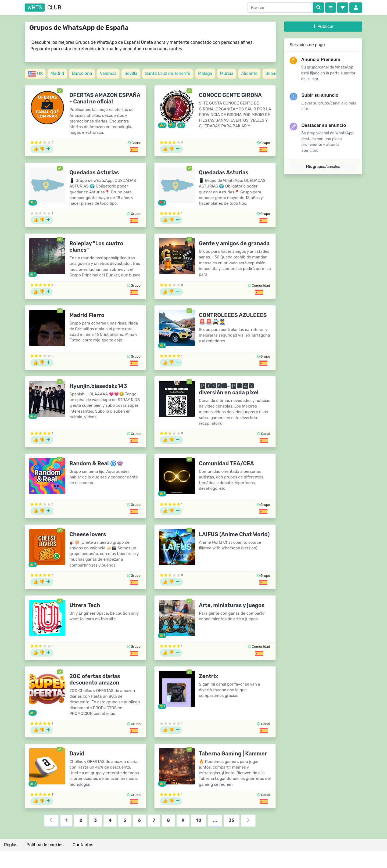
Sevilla (131, 73)
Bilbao (271, 73)
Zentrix (208, 676)
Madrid (57, 73)
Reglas (11, 845)
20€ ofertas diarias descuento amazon (95, 679)
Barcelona (82, 73)
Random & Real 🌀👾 (96, 463)
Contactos (83, 845)
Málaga (205, 73)
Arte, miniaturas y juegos (232, 605)
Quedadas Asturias (94, 172)
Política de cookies (45, 845)
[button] (343, 8)
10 (199, 820)
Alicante (249, 73)
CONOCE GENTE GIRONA (230, 95)
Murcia (227, 73)
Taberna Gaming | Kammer (233, 754)
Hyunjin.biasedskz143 (98, 386)
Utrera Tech (85, 605)
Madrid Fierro (87, 315)
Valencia (108, 73)
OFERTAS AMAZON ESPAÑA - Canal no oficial (105, 98)
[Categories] (331, 8)
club (43, 8)
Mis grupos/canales (323, 167)
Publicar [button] (323, 26)
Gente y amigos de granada (234, 243)
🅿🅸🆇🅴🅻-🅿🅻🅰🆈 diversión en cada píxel (229, 389)
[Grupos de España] (134, 150)
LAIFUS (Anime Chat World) (234, 534)
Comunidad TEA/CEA (226, 463)
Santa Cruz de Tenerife (168, 73)
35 (232, 820)
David (77, 754)
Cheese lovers (88, 534)
